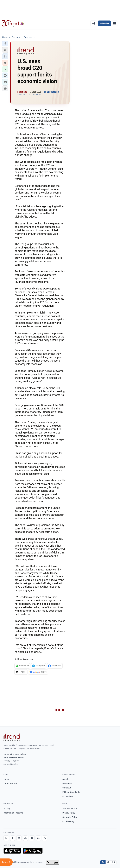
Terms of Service (70, 808)
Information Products (13, 813)
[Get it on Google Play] (33, 851)
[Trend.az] (13, 23)
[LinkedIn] (38, 838)
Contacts (67, 788)
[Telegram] (32, 838)
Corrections (68, 796)
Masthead (67, 783)
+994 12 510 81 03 (11, 761)
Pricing (7, 808)
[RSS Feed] (45, 838)
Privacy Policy (69, 813)
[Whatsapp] (6, 838)
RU (114, 862)
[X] (19, 838)
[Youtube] (25, 838)
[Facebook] (13, 838)
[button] (5, 44)
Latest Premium (11, 783)
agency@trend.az (11, 764)
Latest (6, 779)
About (65, 779)
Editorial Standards (71, 792)
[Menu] (115, 23)
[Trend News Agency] (12, 737)
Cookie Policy (68, 821)
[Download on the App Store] (12, 851)
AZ (108, 862)
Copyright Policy (70, 817)
